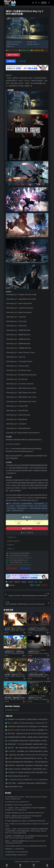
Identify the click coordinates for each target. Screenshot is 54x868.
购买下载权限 (13, 55)
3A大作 (11, 582)
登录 (44, 3)
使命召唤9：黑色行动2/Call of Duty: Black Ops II (15, 676)
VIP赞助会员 (19, 522)
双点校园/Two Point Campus (14, 805)
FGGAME (27, 862)
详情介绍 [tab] (11, 61)
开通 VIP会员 (12, 568)
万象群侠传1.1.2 (10, 849)
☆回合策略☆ (43, 696)
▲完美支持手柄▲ (17, 42)
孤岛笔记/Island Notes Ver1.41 (19, 776)
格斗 (36, 582)
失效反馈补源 (25, 568)
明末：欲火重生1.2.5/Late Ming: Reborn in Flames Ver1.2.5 (27, 723)
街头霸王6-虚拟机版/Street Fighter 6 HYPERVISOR (21, 821)
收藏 (38, 585)
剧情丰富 (17, 582)
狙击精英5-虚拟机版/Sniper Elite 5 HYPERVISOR (20, 813)
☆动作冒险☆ (43, 627)
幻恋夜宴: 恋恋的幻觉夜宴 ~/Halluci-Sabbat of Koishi (39, 676)
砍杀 (41, 582)
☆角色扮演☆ (19, 650)
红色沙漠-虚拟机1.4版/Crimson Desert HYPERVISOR (21, 846)
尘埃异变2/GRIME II (11, 855)
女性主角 (31, 582)
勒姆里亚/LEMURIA (34, 652)
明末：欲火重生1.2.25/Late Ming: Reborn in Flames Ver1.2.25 (24, 824)
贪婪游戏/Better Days (15, 787)
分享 (32, 585)
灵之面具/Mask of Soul (12, 852)
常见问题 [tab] (22, 61)
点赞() (45, 585)
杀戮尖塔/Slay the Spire (35, 698)
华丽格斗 (24, 582)
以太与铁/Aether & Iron (12, 802)
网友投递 (10, 585)
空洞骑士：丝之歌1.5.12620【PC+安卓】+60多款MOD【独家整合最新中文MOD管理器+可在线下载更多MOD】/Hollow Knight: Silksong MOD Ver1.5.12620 (27, 831)
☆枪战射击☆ (19, 627)
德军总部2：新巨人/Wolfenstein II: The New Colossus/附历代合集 (15, 630)
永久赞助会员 (38, 522)
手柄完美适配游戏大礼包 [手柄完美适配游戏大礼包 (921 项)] (12, 710)
